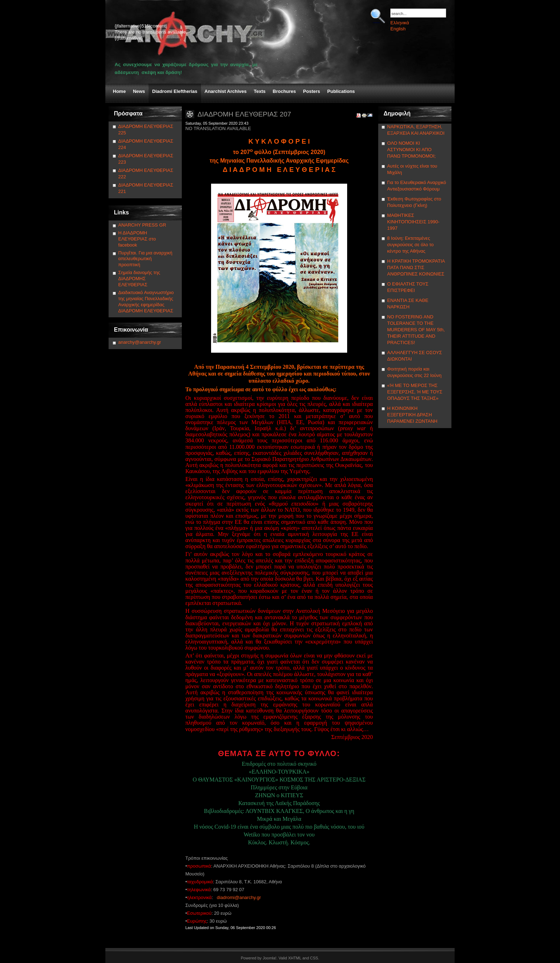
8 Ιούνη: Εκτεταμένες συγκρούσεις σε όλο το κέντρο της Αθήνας (410, 245)
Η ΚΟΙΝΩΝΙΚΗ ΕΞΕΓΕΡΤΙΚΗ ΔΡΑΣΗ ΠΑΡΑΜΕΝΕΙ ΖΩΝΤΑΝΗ (412, 415)
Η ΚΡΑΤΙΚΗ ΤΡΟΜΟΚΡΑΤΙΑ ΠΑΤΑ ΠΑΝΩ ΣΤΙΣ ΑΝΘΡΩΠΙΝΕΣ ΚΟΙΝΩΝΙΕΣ (416, 267)
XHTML (295, 958)
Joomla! (269, 958)
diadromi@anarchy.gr (239, 897)
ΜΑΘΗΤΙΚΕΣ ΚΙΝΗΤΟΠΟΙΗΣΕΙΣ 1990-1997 (413, 222)
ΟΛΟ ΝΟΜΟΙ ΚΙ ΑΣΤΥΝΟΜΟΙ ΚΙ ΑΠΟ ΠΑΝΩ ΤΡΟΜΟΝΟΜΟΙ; (411, 150)
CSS (314, 958)
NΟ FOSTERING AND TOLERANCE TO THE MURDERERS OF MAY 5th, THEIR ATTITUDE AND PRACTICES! (416, 330)
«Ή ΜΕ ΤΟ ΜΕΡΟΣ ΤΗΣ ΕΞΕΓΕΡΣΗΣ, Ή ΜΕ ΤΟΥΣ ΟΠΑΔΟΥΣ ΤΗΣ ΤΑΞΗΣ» (415, 392)
